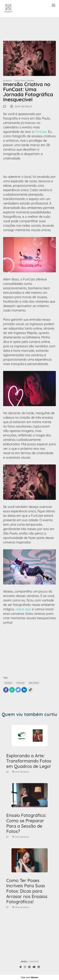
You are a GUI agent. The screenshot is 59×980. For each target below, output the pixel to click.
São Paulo (34, 683)
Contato (34, 962)
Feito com (29, 977)
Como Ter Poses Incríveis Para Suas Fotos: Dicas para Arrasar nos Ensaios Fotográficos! (27, 891)
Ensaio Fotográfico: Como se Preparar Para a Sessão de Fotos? (26, 823)
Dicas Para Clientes (24, 81)
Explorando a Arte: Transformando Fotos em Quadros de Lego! (29, 761)
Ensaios (7, 81)
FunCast (41, 132)
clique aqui (23, 609)
